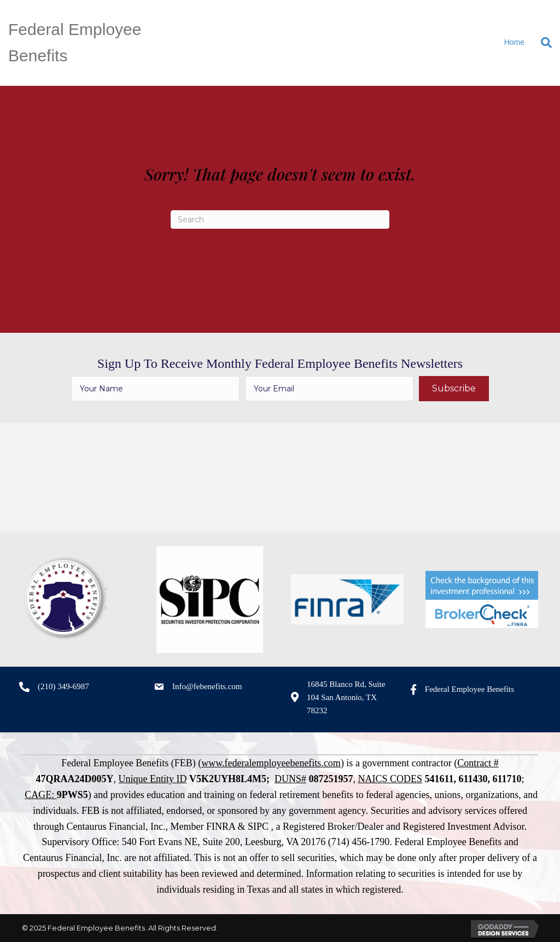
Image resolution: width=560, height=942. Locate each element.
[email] (329, 389)
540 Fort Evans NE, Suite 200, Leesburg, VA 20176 (224, 842)
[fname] (155, 389)
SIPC (258, 827)
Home (514, 42)
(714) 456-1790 (359, 842)
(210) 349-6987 (63, 686)
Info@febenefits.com (207, 686)
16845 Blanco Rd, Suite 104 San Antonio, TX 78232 (346, 697)
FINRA (221, 827)
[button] (454, 389)
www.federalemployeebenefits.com (271, 763)
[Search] (542, 43)
